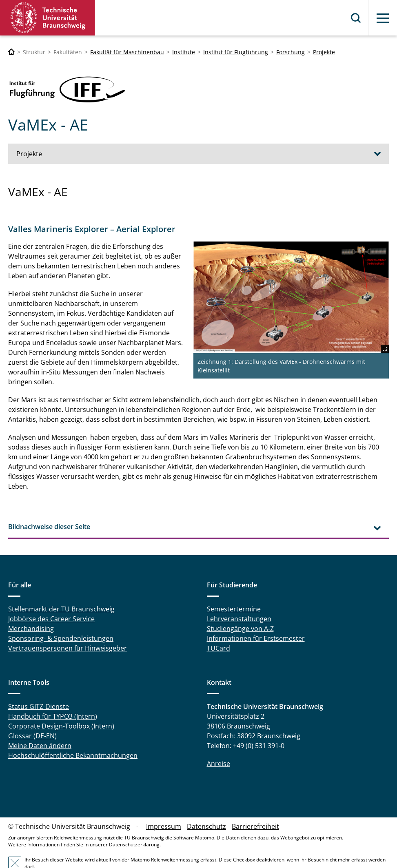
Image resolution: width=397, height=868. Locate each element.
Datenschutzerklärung (134, 825)
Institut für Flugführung (236, 52)
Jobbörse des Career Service (51, 600)
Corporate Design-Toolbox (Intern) (61, 707)
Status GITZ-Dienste (39, 687)
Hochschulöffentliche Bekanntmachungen (73, 736)
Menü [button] (383, 18)
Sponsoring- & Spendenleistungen (61, 619)
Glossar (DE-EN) (32, 717)
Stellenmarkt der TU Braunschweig (61, 590)
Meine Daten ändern (40, 726)
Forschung (291, 52)
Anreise (218, 744)
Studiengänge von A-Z (240, 609)
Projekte (324, 52)
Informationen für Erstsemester (256, 619)
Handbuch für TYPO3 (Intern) (53, 697)
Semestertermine (234, 590)
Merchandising (31, 609)
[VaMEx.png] (302, 291)
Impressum (164, 807)
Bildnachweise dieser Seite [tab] (49, 507)
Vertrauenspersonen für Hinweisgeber (68, 629)
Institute (184, 52)
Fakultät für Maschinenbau (127, 52)
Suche (356, 18)
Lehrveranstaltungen (239, 600)
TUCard (218, 629)
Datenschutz (206, 807)
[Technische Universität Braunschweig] (11, 52)
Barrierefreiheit (255, 807)
